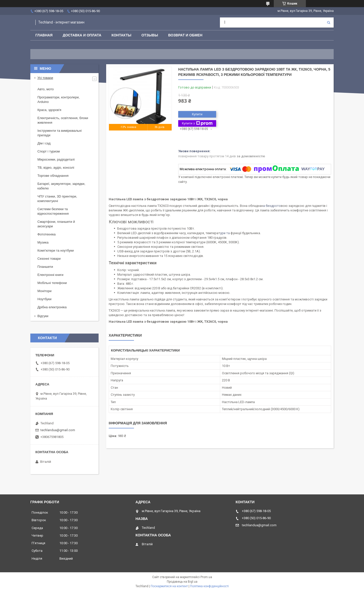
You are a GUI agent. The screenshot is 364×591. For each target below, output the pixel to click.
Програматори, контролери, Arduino (59, 100)
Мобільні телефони (52, 283)
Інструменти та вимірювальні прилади (60, 133)
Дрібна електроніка (52, 307)
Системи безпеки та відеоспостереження (53, 211)
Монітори (44, 291)
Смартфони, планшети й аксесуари (56, 224)
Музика (43, 242)
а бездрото (272, 206)
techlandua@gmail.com (58, 430)
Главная (44, 35)
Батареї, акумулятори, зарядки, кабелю (61, 186)
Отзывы (150, 35)
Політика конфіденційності (209, 586)
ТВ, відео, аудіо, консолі (56, 168)
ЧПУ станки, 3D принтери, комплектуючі (57, 199)
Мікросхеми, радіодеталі (56, 159)
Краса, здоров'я (49, 110)
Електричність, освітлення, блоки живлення (63, 120)
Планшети (45, 267)
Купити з (197, 123)
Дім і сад (44, 143)
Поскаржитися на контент (169, 586)
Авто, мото (45, 89)
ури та (225, 233)
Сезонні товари (49, 259)
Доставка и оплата (82, 35)
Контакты (121, 35)
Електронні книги (50, 275)
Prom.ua (206, 577)
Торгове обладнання (53, 176)
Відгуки (43, 316)
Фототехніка (47, 234)
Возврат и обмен (185, 35)
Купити (197, 114)
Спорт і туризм (49, 151)
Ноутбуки (44, 299)
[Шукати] (329, 23)
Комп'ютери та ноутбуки (56, 250)
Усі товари (45, 78)
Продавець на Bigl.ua (182, 582)
